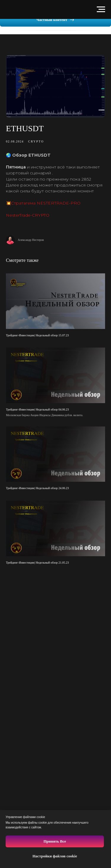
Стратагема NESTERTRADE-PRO (46, 203)
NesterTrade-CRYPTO (28, 215)
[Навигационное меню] (101, 9)
